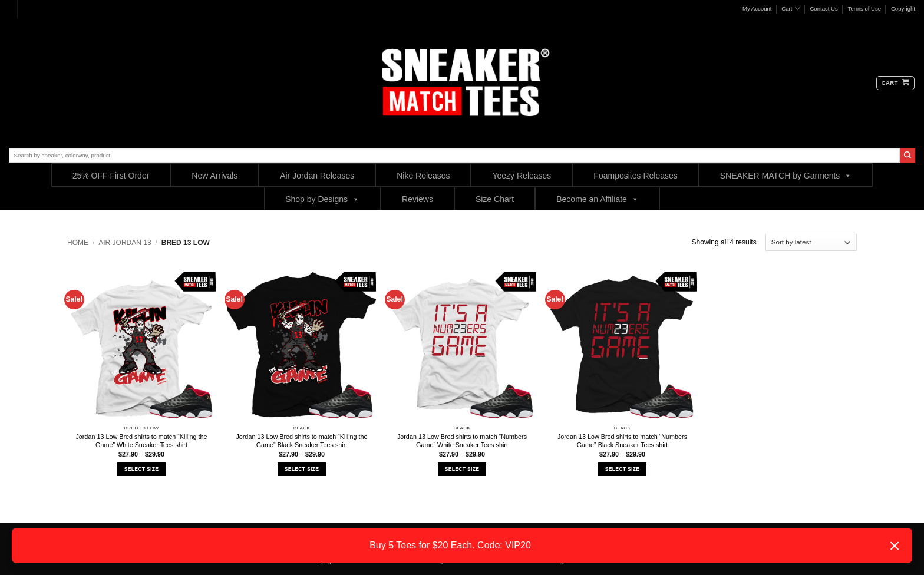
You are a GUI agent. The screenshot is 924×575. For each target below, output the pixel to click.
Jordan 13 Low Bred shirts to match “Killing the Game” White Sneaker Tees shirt (141, 441)
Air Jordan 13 (125, 243)
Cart (791, 9)
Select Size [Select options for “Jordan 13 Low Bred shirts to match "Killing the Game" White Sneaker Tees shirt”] (141, 469)
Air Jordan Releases (317, 176)
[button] (895, 83)
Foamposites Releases (635, 176)
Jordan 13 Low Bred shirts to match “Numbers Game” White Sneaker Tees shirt (462, 441)
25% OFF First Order (111, 176)
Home (78, 243)
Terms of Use (865, 9)
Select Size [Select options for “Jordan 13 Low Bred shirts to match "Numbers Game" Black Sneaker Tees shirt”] (622, 469)
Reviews (418, 199)
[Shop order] (811, 242)
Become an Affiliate (598, 199)
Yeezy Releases (522, 176)
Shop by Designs (322, 199)
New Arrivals (214, 176)
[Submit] (907, 156)
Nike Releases (423, 176)
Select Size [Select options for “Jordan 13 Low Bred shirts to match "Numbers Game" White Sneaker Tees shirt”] (462, 469)
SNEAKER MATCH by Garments (786, 175)
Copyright (903, 9)
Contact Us (824, 9)
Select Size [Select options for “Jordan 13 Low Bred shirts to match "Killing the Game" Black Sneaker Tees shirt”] (302, 469)
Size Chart (495, 199)
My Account (757, 9)
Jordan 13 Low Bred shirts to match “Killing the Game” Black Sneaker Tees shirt (301, 441)
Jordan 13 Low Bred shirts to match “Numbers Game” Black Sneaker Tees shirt (622, 441)
